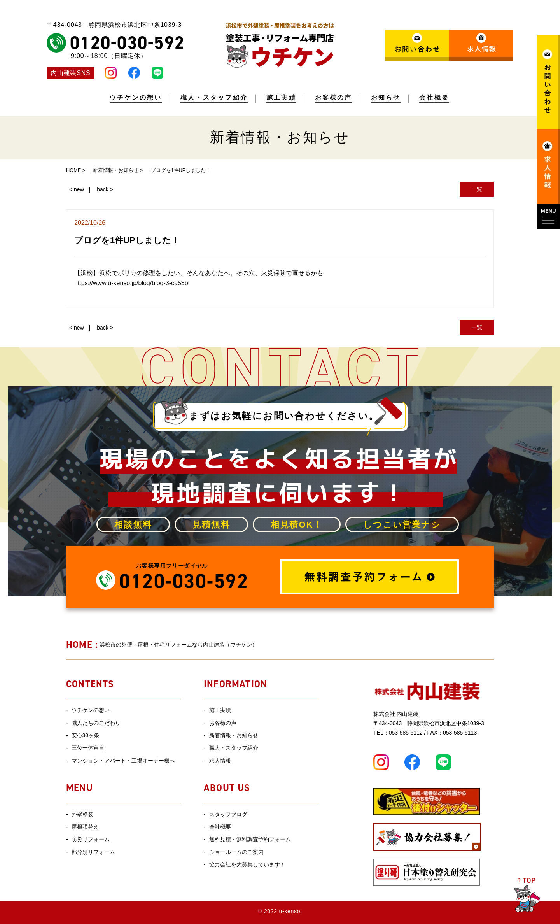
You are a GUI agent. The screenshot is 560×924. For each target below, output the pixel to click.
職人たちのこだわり (96, 723)
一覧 (477, 189)
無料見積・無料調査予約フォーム (250, 839)
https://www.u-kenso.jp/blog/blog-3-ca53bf (132, 283)
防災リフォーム (91, 839)
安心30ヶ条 (86, 735)
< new (77, 189)
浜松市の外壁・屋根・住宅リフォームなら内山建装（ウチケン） (162, 645)
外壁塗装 (82, 814)
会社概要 (434, 98)
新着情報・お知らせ (234, 735)
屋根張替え (85, 827)
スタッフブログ (228, 814)
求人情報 (220, 761)
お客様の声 (334, 98)
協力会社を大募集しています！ (247, 864)
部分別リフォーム (93, 852)
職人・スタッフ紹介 (214, 98)
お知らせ (386, 98)
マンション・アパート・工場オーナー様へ (123, 761)
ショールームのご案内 (236, 852)
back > (105, 189)
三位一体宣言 (88, 748)
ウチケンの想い (136, 98)
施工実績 (281, 98)
